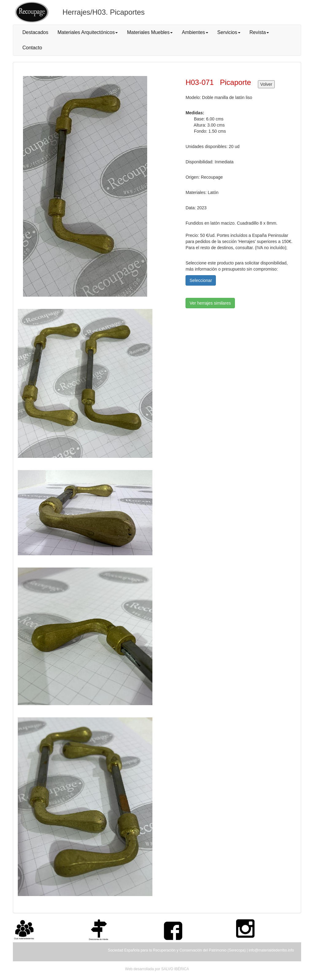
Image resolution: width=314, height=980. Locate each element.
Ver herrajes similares (210, 303)
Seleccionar (201, 280)
